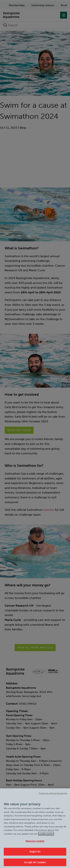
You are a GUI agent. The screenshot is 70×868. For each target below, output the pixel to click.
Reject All (35, 853)
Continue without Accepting (53, 795)
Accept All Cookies (35, 864)
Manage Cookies (35, 843)
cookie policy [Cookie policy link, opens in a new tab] (46, 835)
